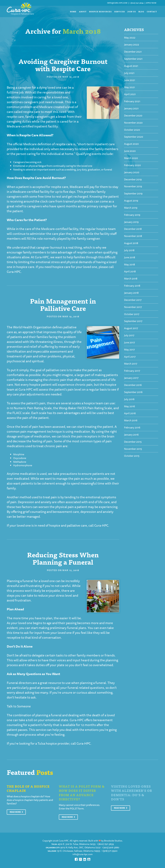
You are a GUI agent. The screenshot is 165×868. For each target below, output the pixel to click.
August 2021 (131, 66)
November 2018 (133, 236)
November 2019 (133, 186)
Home (73, 11)
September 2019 (133, 193)
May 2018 (129, 264)
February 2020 (132, 165)
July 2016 (129, 399)
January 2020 (132, 172)
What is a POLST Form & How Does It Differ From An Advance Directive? (82, 793)
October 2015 (132, 456)
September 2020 (134, 137)
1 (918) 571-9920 (110, 851)
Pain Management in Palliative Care (63, 304)
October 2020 (132, 130)
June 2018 (130, 257)
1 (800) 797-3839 (137, 3)
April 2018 (130, 271)
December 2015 (133, 442)
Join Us (132, 11)
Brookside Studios (113, 841)
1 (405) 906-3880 (111, 847)
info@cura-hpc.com (117, 3)
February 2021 (132, 101)
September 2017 (133, 321)
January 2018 (131, 293)
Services (120, 11)
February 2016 (132, 427)
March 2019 (131, 208)
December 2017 (133, 300)
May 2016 (129, 406)
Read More (16, 812)
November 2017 (133, 307)
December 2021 (133, 52)
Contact (152, 11)
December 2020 (133, 115)
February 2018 (132, 286)
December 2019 (133, 179)
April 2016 (130, 413)
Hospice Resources (100, 11)
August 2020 (131, 144)
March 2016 (131, 420)
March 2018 (131, 278)
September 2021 (133, 59)
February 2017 (132, 371)
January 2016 (131, 435)
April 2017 (130, 357)
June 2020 (130, 151)
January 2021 (131, 108)
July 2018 (129, 250)
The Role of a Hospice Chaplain (28, 788)
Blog (141, 11)
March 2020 (131, 158)
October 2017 (132, 314)
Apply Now (151, 3)
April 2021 (130, 94)
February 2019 (132, 215)
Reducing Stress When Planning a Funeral (63, 558)
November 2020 (133, 123)
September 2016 (133, 392)
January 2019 (131, 222)
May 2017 (129, 349)
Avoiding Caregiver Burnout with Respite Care (63, 65)
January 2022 (132, 44)
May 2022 (130, 38)
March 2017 (131, 364)
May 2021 (129, 87)
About (83, 11)
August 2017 (131, 328)
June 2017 (129, 342)
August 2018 (131, 243)
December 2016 (133, 385)
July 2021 (129, 73)
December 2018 (133, 229)
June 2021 (130, 80)
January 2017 (131, 378)
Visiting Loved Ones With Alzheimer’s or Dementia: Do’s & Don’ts (132, 793)
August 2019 (131, 201)
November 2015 (133, 449)
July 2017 (129, 335)
